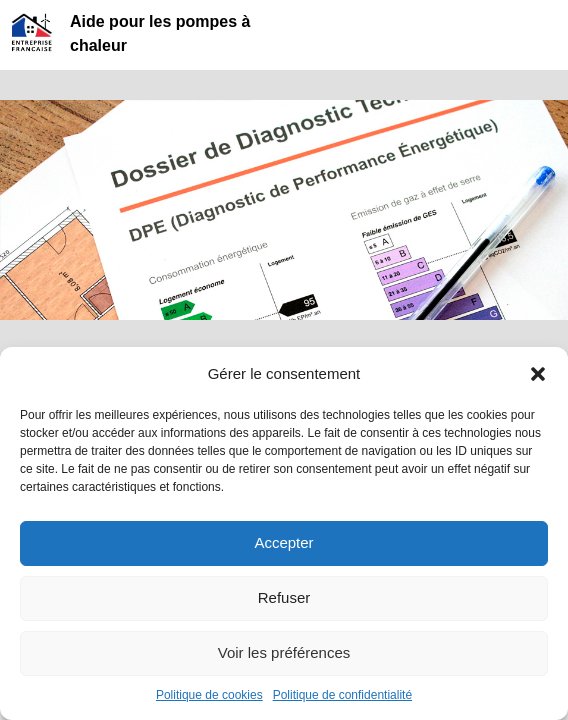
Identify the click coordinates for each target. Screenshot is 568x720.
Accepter (283, 542)
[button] (538, 374)
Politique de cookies (209, 695)
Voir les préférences (284, 652)
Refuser (284, 597)
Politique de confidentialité (342, 695)
